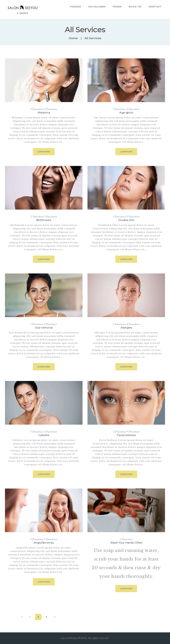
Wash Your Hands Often (126, 543)
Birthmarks (44, 220)
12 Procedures (51, 109)
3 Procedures (126, 539)
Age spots (126, 113)
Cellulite (44, 435)
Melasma (44, 113)
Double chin (126, 220)
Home (73, 38)
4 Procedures (51, 217)
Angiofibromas (44, 543)
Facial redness (126, 435)
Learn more (44, 152)
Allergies (126, 328)
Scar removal (44, 328)
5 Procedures (119, 109)
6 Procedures (37, 109)
